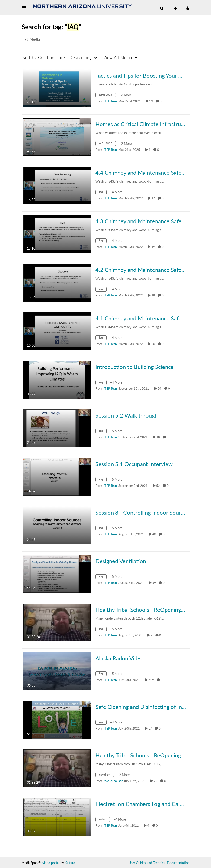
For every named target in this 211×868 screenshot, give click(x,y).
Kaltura (70, 863)
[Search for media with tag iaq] (103, 193)
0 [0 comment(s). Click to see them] (161, 101)
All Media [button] (118, 58)
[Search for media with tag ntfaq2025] (107, 96)
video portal (51, 863)
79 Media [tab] (32, 39)
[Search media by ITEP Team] (111, 101)
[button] (25, 8)
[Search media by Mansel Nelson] (113, 781)
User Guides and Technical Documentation (159, 863)
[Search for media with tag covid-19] (106, 775)
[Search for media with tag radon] (104, 820)
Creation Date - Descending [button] (57, 58)
